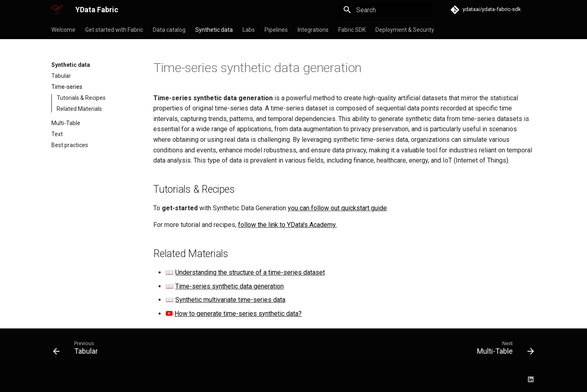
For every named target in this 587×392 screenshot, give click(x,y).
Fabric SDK (352, 30)
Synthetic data (214, 30)
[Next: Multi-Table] (503, 350)
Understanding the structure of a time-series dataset (250, 272)
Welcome (63, 30)
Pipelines (276, 30)
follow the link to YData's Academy (287, 225)
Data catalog (169, 30)
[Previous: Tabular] (78, 350)
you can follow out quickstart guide (337, 208)
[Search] (386, 10)
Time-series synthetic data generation (230, 286)
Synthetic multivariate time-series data (230, 300)
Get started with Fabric (114, 30)
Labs (249, 30)
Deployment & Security (405, 30)
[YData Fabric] (57, 10)
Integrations (313, 30)
